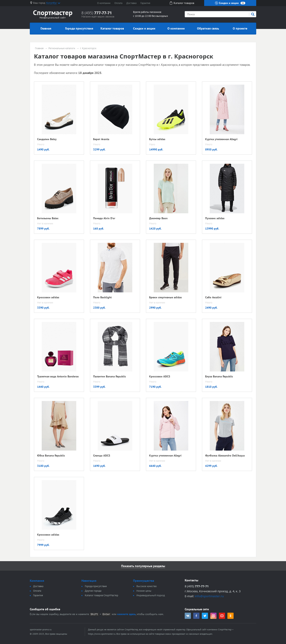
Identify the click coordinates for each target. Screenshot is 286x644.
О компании (104, 3)
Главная (46, 28)
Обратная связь (208, 28)
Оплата (118, 3)
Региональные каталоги (62, 48)
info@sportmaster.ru (209, 596)
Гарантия (145, 3)
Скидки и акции (230, 3)
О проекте (240, 28)
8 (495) (97, 13)
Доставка (131, 3)
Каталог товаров (112, 28)
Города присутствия (79, 28)
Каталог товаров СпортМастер (101, 595)
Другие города (93, 591)
